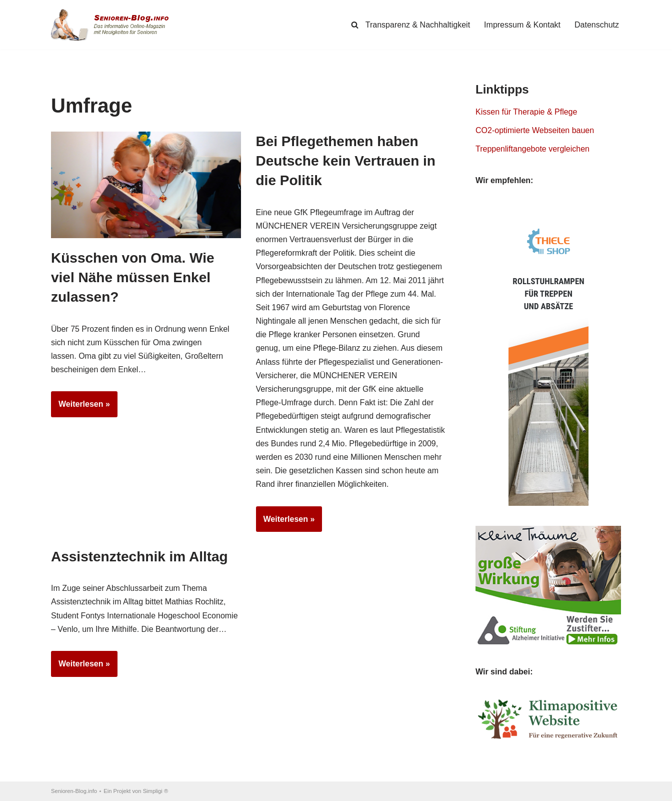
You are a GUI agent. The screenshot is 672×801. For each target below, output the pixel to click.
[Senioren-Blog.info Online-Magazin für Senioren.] (113, 25)
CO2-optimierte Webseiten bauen (535, 130)
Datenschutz (597, 25)
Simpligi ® (156, 791)
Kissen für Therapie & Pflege (526, 112)
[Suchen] (355, 25)
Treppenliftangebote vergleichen (532, 149)
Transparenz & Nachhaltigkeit (418, 25)
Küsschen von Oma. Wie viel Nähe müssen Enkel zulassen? (133, 277)
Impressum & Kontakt (522, 25)
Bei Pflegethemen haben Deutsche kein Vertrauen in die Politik (346, 161)
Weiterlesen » (80, 407)
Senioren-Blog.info (74, 791)
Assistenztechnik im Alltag (139, 557)
